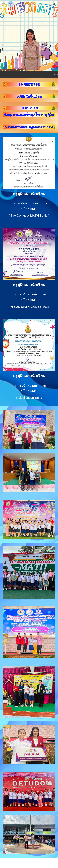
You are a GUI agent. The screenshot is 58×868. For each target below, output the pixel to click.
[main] (29, 194)
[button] (4, 4)
